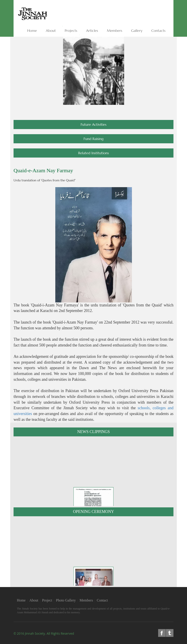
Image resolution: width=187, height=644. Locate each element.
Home (21, 600)
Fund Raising (93, 139)
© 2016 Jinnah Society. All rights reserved (44, 633)
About (34, 600)
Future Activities (93, 124)
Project (47, 600)
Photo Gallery (66, 600)
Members (86, 600)
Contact (102, 600)
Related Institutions (93, 153)
